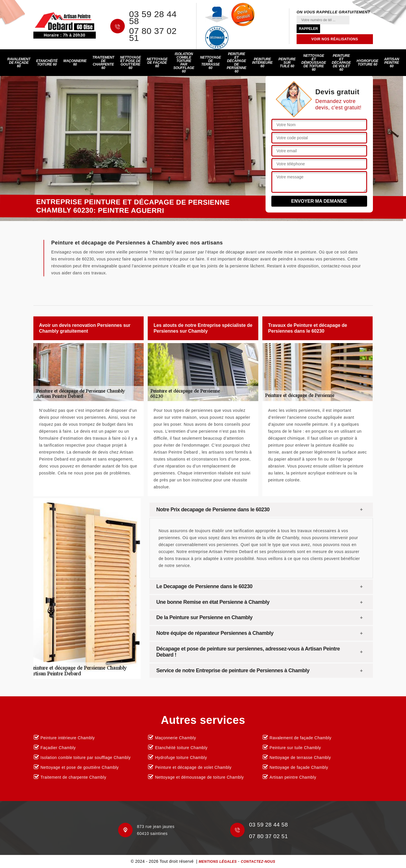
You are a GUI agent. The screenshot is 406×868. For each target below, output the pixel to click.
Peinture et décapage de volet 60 (341, 63)
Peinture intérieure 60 (262, 63)
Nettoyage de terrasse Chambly (300, 758)
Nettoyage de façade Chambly (299, 767)
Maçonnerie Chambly (175, 738)
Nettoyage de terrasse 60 (210, 63)
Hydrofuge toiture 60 (368, 63)
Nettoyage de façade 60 (157, 63)
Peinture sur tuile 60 (287, 63)
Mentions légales (218, 862)
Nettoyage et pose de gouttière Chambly (80, 767)
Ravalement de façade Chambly (301, 738)
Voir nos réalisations (335, 39)
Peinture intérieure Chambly (68, 738)
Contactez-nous (258, 862)
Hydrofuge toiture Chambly (181, 758)
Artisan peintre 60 (392, 63)
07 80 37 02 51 (153, 35)
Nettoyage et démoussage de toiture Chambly (199, 777)
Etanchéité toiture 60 (47, 63)
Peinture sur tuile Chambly (295, 748)
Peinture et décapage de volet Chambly (193, 767)
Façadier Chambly (58, 748)
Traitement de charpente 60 (103, 63)
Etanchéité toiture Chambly (181, 748)
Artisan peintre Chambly (293, 777)
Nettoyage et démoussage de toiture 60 (314, 63)
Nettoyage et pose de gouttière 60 (131, 63)
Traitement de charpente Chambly (74, 777)
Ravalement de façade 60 (19, 63)
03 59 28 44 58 (153, 18)
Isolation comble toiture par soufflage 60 (184, 63)
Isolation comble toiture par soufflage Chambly (86, 758)
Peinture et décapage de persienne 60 (237, 63)
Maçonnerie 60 (75, 63)
